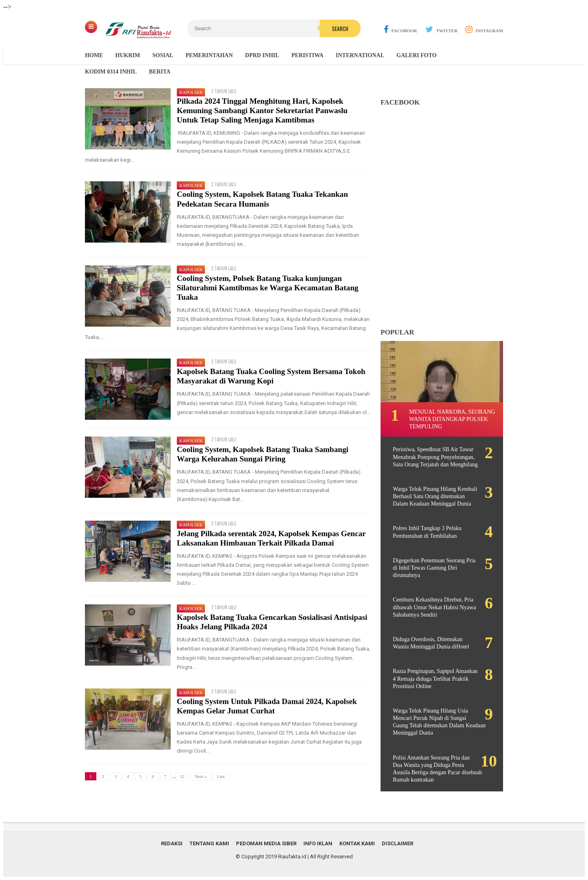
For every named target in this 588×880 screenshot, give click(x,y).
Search (340, 29)
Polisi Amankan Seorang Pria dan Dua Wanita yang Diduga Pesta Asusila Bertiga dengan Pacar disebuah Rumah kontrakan (438, 769)
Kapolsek (191, 92)
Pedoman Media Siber (266, 843)
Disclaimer (398, 843)
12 (182, 776)
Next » (201, 776)
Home (94, 55)
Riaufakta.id (292, 857)
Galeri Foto (416, 55)
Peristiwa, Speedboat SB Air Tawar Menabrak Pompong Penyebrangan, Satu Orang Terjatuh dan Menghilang (435, 457)
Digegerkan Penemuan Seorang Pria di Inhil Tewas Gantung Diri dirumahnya (434, 568)
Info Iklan (318, 843)
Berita (160, 72)
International (360, 55)
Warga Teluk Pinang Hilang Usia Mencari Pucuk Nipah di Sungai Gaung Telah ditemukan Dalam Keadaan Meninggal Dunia (439, 722)
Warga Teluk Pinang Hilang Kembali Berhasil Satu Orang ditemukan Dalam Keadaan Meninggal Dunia (435, 496)
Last (221, 776)
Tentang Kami (209, 843)
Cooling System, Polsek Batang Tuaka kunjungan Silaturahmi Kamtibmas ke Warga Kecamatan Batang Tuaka (268, 288)
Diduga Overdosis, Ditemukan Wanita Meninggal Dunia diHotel (431, 643)
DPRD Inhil (262, 55)
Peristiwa (308, 55)
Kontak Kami (357, 843)
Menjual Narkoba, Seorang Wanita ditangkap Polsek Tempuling (452, 419)
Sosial (163, 55)
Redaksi (172, 843)
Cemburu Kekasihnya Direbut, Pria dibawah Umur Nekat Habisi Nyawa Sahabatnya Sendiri (434, 607)
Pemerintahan (209, 55)
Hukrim (128, 55)
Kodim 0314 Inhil (111, 72)
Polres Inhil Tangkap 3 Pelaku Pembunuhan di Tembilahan (427, 532)
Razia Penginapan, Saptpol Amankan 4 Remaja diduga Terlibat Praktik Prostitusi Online (435, 678)
